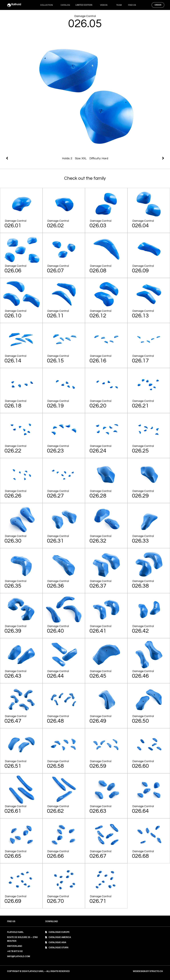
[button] (52, 921)
